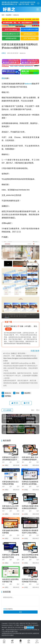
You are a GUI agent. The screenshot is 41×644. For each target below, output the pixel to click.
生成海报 (7, 410)
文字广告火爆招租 (11, 29)
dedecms (23, 53)
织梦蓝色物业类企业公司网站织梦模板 (10, 483)
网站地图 (4, 627)
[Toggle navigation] (38, 9)
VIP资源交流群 (20, 627)
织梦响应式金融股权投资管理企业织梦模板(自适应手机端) (30, 483)
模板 (3, 78)
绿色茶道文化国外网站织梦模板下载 (10, 580)
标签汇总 (23, 625)
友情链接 (36, 625)
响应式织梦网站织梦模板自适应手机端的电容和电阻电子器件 (30, 556)
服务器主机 (11, 627)
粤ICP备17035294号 (31, 623)
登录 (8, 329)
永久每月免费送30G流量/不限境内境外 (30, 30)
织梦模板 (8, 396)
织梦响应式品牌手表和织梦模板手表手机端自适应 (30, 581)
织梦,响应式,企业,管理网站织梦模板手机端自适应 (10, 507)
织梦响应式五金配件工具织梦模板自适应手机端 (10, 459)
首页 (3, 15)
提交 (21, 612)
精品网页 (27, 393)
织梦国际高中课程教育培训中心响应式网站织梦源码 (30, 532)
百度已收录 (35, 351)
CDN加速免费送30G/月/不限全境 (11, 34)
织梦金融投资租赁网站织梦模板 (10, 532)
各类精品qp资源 (11, 38)
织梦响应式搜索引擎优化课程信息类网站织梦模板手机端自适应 (30, 507)
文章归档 (29, 625)
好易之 (4, 53)
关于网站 (17, 625)
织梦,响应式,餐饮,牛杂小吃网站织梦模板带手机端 (30, 459)
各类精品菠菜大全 (30, 34)
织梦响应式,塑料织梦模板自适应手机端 (11, 556)
